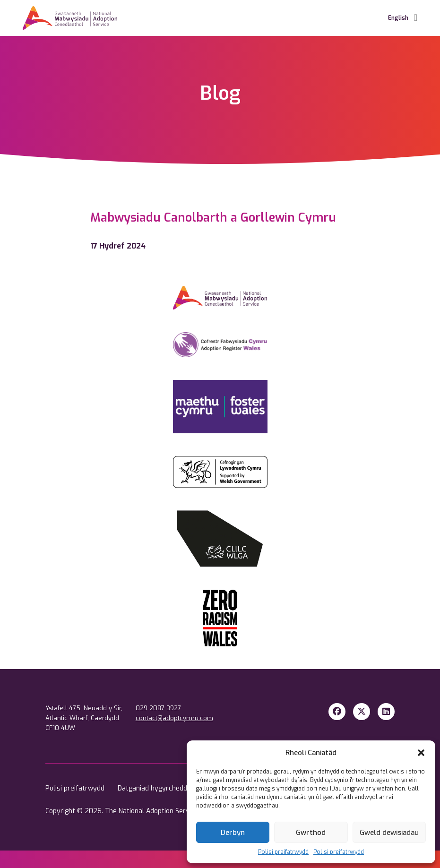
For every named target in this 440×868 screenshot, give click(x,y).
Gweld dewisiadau (389, 833)
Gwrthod (311, 833)
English (398, 18)
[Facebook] (337, 712)
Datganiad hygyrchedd (153, 788)
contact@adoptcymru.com (174, 718)
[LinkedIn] (386, 712)
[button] (421, 753)
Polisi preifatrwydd (283, 852)
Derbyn (233, 833)
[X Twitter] (362, 712)
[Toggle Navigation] (416, 18)
